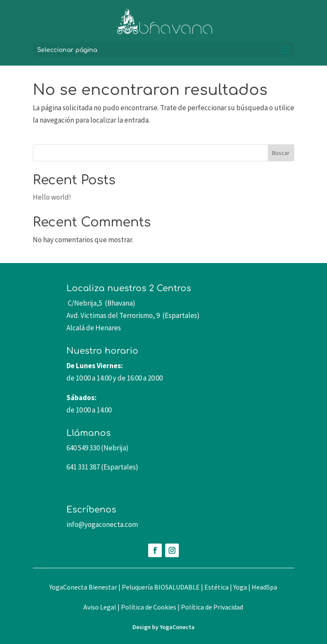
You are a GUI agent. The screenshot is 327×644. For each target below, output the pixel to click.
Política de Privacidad (212, 607)
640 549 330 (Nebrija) (98, 448)
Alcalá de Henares (94, 328)
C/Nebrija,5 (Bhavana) (101, 303)
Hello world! (52, 197)
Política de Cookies (149, 607)
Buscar (281, 153)
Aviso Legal (100, 607)
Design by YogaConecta (163, 627)
